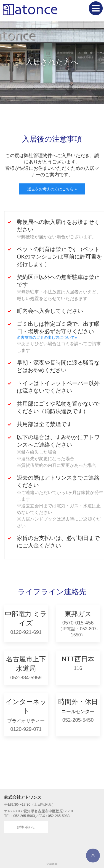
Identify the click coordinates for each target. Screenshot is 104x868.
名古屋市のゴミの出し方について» (47, 337)
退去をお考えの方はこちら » (52, 189)
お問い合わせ (26, 827)
